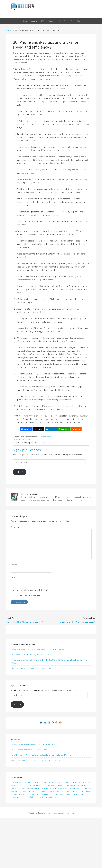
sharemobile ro (60, 795)
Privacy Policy (69, 813)
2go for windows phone (45, 795)
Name (14, 565)
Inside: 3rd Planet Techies (24, 645)
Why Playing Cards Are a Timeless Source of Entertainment (33, 669)
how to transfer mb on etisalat (62, 786)
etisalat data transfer (36, 798)
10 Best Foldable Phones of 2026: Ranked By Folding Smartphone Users (38, 650)
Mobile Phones (27, 439)
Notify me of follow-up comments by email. (31, 591)
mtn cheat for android (19, 783)
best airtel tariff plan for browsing (23, 795)
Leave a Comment (48, 437)
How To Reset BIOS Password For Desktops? (27, 623)
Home (9, 30)
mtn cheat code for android (80, 792)
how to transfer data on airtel (51, 789)
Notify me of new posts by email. (26, 596)
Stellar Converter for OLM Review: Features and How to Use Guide (37, 761)
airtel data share (51, 798)
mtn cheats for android (19, 798)
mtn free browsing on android (28, 789)
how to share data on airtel (62, 783)
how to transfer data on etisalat (40, 783)
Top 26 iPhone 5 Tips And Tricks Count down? (75, 623)
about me (78, 501)
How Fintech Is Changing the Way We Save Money (30, 655)
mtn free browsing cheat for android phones (34, 786)
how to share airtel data (60, 792)
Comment (15, 528)
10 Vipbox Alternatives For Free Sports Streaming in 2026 (33, 745)
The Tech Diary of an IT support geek (51, 7)
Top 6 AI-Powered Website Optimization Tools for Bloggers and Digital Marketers (42, 756)
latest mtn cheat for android (73, 789)
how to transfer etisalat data (78, 795)
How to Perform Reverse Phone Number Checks (29, 750)
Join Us (20, 472)
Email (14, 578)
